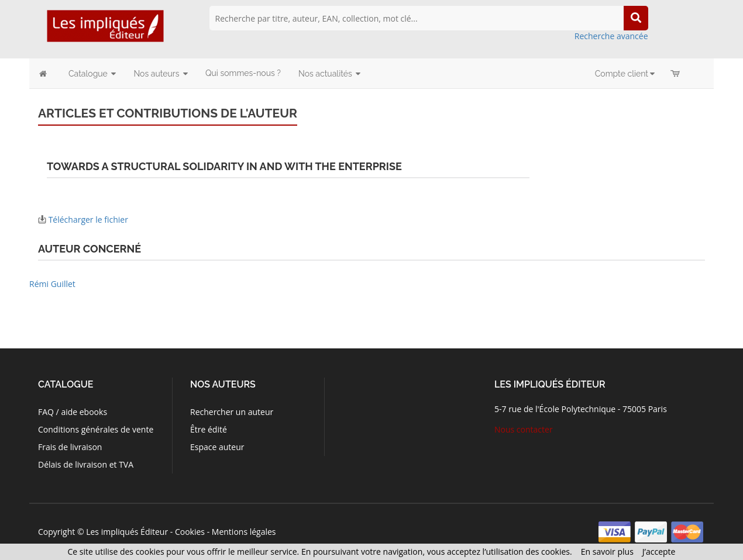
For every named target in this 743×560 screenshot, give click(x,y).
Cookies (190, 532)
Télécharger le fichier (88, 219)
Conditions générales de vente (96, 429)
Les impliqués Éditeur (127, 532)
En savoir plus (607, 552)
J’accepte (659, 552)
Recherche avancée (611, 36)
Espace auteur (217, 447)
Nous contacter (524, 429)
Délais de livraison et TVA (86, 464)
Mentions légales (244, 532)
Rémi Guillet (52, 284)
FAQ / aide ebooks (73, 412)
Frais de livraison (70, 447)
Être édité (209, 429)
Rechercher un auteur (232, 412)
